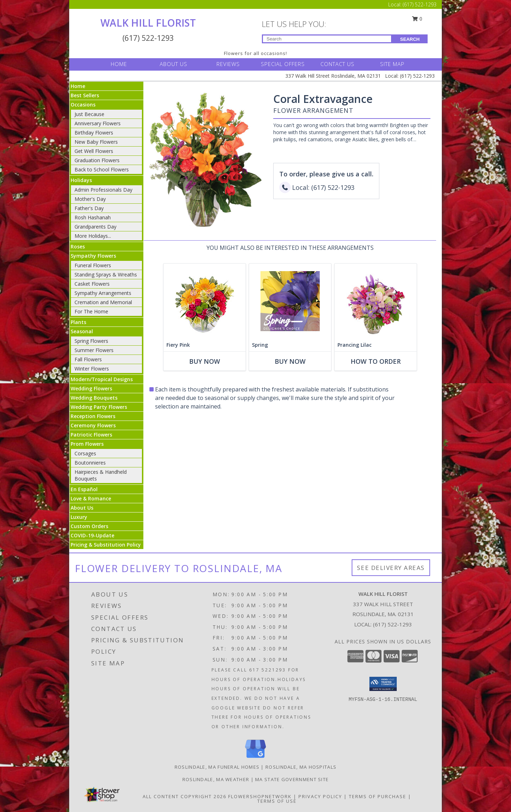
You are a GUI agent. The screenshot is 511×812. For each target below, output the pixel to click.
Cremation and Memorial (103, 302)
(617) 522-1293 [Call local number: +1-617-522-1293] (392, 624)
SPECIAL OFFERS (283, 64)
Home (78, 86)
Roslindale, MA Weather (216, 779)
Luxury (79, 517)
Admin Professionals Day (103, 190)
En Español (84, 489)
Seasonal (82, 331)
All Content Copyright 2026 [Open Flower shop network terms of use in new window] (185, 796)
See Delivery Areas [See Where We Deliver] (391, 568)
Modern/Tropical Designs (102, 379)
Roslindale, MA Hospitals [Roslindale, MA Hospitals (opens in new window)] (301, 767)
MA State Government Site (292, 779)
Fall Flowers (88, 359)
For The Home (91, 311)
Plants (78, 322)
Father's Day (89, 208)
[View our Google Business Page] (255, 758)
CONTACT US (337, 64)
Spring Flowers (91, 341)
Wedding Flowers (91, 388)
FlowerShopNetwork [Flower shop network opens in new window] (260, 796)
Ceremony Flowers (93, 425)
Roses (78, 246)
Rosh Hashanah (93, 217)
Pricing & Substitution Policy (106, 545)
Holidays (81, 180)
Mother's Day (90, 199)
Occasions (83, 105)
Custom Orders (89, 526)
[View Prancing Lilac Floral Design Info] (376, 301)
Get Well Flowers (94, 151)
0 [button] (417, 19)
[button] (383, 684)
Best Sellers (85, 95)
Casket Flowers (92, 284)
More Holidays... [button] (93, 236)
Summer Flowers (94, 350)
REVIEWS (228, 64)
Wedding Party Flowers (99, 407)
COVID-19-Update (92, 535)
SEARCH (410, 39)
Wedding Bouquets (94, 398)
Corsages (85, 453)
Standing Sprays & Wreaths (106, 275)
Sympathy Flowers (93, 256)
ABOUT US (174, 64)
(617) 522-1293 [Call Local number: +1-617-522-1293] (420, 4)
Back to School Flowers (102, 169)
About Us (82, 508)
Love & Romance (91, 498)
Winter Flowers (92, 369)
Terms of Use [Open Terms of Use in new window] (277, 801)
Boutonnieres (90, 463)
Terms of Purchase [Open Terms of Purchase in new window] (378, 796)
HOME (119, 64)
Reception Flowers (93, 416)
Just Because (89, 114)
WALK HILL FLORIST (148, 23)
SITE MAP (392, 64)
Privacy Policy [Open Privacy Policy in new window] (320, 796)
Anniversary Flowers (98, 123)
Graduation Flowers (97, 160)
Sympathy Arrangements (103, 293)
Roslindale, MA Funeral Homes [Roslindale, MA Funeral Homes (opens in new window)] (217, 767)
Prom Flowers (87, 444)
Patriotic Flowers (91, 435)
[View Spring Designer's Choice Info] (290, 301)
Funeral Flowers (93, 265)
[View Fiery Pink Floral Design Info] (205, 301)
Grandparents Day (95, 227)
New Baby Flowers (96, 142)
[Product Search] (327, 39)
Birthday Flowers (94, 133)
